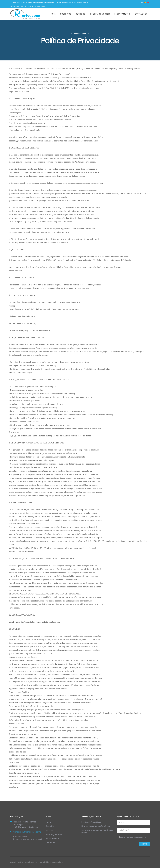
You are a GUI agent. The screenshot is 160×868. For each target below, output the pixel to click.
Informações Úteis (100, 14)
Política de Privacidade (91, 822)
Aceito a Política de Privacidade (133, 837)
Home (53, 14)
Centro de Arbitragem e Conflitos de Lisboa (97, 831)
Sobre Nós (66, 14)
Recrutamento (122, 14)
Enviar (144, 844)
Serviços (81, 14)
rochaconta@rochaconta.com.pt (75, 3)
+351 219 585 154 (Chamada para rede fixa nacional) (33, 3)
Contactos (141, 14)
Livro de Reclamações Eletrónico (96, 826)
